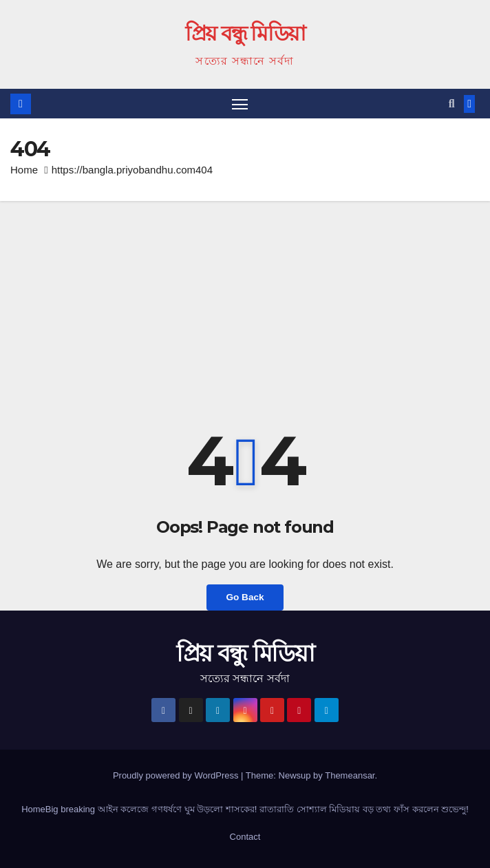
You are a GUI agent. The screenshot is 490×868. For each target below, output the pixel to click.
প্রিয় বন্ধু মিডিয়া (245, 33)
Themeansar (350, 775)
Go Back (245, 597)
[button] (452, 104)
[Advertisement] (245, 304)
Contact (245, 837)
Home (24, 170)
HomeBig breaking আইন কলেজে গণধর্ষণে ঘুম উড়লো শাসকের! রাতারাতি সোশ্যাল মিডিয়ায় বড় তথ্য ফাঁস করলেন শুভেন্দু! (245, 809)
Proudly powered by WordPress (177, 775)
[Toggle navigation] (239, 104)
